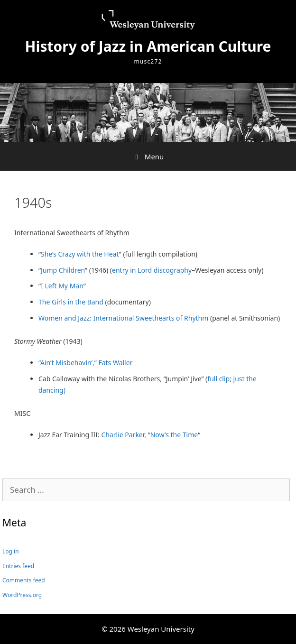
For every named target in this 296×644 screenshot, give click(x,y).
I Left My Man (62, 286)
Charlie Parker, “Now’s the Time (149, 435)
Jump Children (63, 270)
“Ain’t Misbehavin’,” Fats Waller (85, 363)
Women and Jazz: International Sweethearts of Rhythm (123, 318)
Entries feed (18, 566)
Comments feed (24, 580)
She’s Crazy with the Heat (80, 254)
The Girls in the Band (71, 302)
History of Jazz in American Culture (148, 46)
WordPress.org (22, 595)
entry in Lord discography (152, 270)
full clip (218, 379)
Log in (11, 551)
